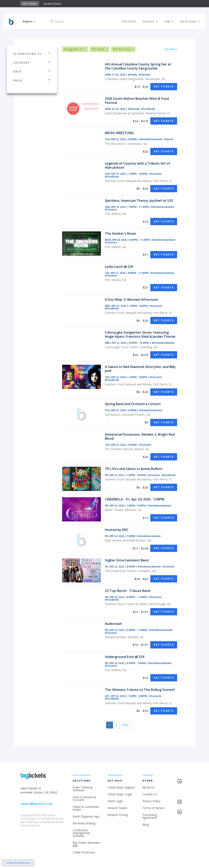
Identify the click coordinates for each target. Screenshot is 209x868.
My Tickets (30, 4)
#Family (133, 75)
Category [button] (32, 63)
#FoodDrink (148, 109)
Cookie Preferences (18, 863)
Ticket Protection (84, 852)
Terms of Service (154, 808)
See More (171, 49)
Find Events (126, 21)
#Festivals (144, 75)
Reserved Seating (84, 823)
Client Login (115, 801)
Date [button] (32, 72)
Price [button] (32, 80)
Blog (145, 824)
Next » (126, 725)
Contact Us (150, 794)
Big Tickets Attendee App (86, 844)
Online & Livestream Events (86, 808)
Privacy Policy (151, 801)
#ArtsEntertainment (151, 139)
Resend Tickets (52, 4)
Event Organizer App (86, 816)
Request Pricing (118, 815)
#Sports (169, 139)
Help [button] (166, 21)
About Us (148, 787)
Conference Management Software (81, 833)
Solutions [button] (147, 21)
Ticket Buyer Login (120, 794)
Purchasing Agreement (150, 816)
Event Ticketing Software (83, 789)
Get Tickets (164, 87)
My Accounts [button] (187, 21)
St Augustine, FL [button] (32, 54)
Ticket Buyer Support (121, 787)
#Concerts (156, 174)
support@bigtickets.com (36, 804)
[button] (32, 21)
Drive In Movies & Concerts (84, 798)
